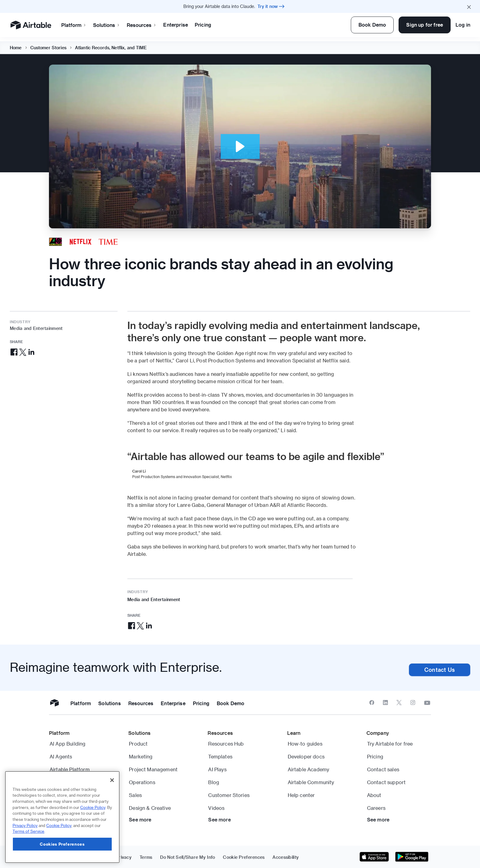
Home (16, 43)
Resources (142, 25)
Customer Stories (48, 43)
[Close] (112, 780)
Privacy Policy (25, 825)
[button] (240, 146)
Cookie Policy (93, 807)
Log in (463, 25)
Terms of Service (28, 831)
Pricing (203, 25)
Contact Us (440, 670)
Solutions (107, 25)
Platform (74, 25)
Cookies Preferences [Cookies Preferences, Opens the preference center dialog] (62, 844)
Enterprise (176, 25)
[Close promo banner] (469, 6)
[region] (62, 817)
